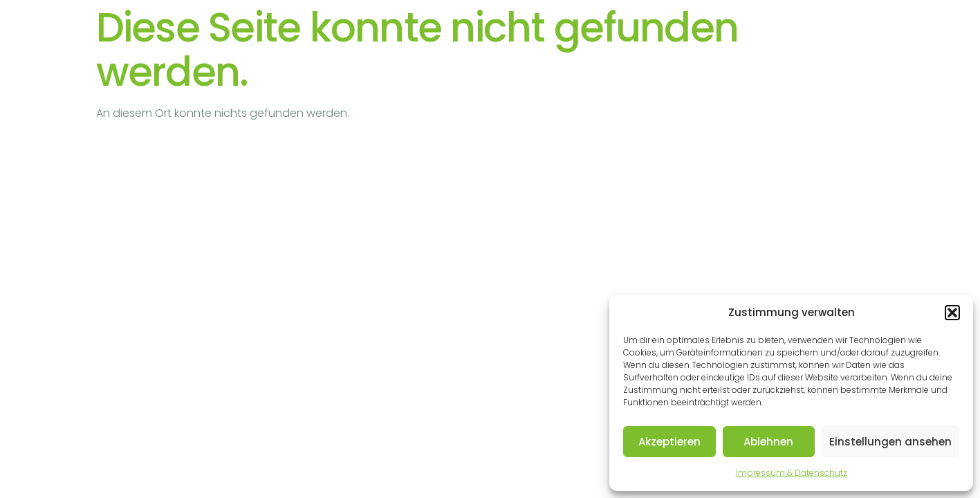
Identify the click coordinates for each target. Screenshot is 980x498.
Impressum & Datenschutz (792, 473)
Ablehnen (768, 442)
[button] (952, 313)
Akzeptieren (669, 442)
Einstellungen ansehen (890, 442)
